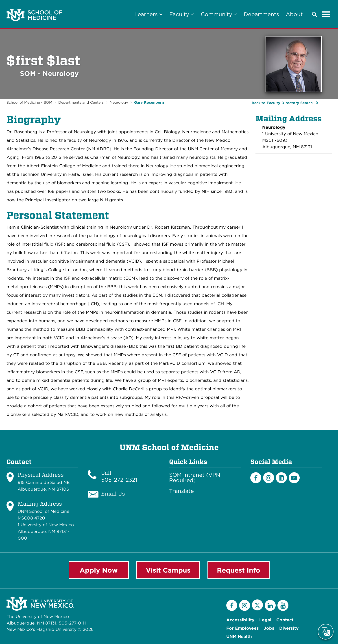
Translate (181, 491)
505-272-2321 (119, 480)
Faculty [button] (182, 14)
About (294, 14)
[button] (314, 14)
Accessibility (240, 620)
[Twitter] (257, 605)
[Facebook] (256, 478)
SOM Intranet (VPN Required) (195, 478)
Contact (285, 620)
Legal (265, 620)
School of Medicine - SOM (29, 102)
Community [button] (219, 14)
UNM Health (239, 637)
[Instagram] (269, 478)
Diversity (289, 628)
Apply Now (99, 570)
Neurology (119, 102)
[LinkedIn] (281, 478)
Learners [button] (148, 14)
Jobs (269, 628)
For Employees (243, 628)
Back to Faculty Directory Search (282, 103)
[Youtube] (294, 478)
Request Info (239, 570)
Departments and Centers (81, 102)
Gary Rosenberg (149, 102)
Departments (261, 14)
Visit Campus (168, 570)
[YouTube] (283, 606)
